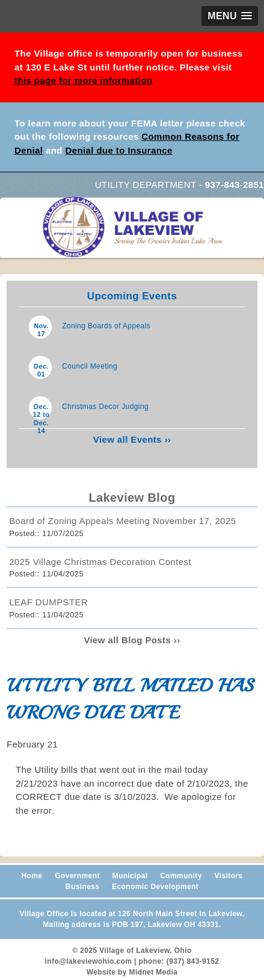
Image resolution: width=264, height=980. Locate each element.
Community (181, 876)
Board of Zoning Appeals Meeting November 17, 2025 (122, 521)
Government (77, 876)
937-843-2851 (235, 185)
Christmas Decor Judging (105, 407)
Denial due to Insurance (118, 150)
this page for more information (84, 80)
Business (83, 887)
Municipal (130, 876)
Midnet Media (154, 972)
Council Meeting (90, 366)
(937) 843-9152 (193, 961)
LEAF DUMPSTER (48, 602)
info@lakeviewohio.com (89, 961)
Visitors (229, 876)
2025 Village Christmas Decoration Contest (100, 562)
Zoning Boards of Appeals (106, 326)
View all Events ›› (132, 439)
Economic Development (155, 887)
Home (32, 876)
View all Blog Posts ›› (132, 640)
